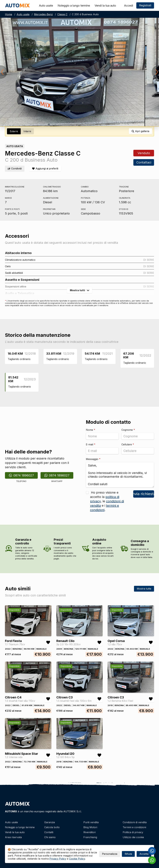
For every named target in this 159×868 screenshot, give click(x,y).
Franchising (90, 837)
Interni (27, 131)
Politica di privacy (133, 832)
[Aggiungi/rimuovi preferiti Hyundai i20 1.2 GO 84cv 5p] (99, 755)
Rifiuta (128, 854)
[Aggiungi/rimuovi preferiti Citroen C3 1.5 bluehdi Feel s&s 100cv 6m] (99, 699)
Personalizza (110, 854)
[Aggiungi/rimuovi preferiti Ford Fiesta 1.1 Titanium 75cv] (48, 642)
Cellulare (128, 444)
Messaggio (93, 459)
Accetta (144, 854)
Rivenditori (90, 832)
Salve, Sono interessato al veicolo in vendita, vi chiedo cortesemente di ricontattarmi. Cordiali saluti (120, 475)
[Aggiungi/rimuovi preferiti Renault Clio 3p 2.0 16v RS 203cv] (99, 642)
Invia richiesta (144, 494)
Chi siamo (50, 837)
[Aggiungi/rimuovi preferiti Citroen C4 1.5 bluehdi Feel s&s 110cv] (48, 699)
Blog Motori (90, 827)
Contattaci (144, 162)
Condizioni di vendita (135, 822)
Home (9, 14)
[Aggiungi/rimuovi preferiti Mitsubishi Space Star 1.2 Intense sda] (48, 755)
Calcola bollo (52, 827)
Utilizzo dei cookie (133, 837)
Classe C (62, 14)
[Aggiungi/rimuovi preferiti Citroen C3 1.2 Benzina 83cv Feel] (151, 699)
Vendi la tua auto (105, 6)
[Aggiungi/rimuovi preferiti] (45, 169)
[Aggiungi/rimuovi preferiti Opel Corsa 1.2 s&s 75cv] (151, 642)
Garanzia (50, 822)
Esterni (14, 131)
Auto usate (46, 6)
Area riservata (13, 837)
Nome (91, 430)
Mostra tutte (144, 589)
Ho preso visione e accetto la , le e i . (107, 501)
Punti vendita (91, 822)
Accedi (129, 6)
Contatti (49, 832)
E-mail (91, 444)
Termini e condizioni (134, 827)
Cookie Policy (77, 859)
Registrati (145, 5)
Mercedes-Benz (43, 14)
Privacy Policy (58, 859)
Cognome (128, 430)
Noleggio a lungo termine (74, 6)
